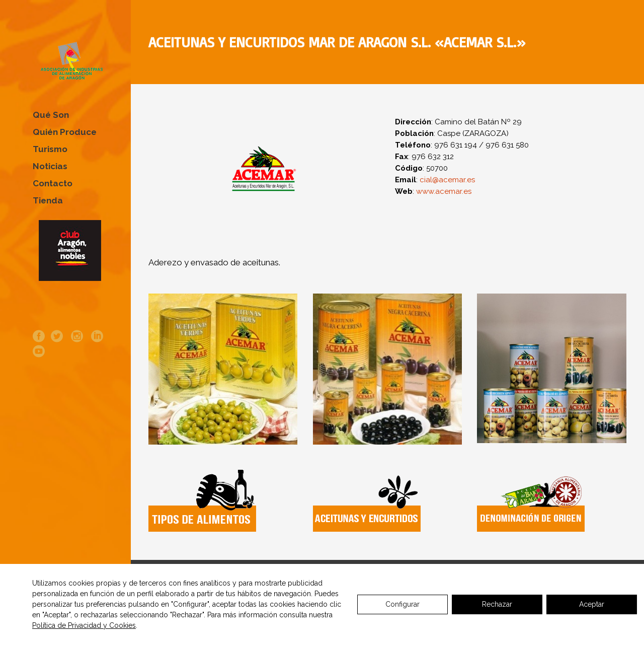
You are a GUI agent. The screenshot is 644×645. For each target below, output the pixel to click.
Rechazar (497, 604)
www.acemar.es (443, 191)
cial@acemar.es (447, 180)
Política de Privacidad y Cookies (84, 625)
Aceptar (592, 604)
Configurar (403, 604)
